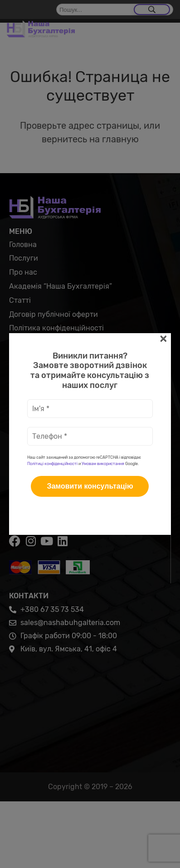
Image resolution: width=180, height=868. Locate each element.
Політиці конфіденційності (52, 193)
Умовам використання (103, 193)
